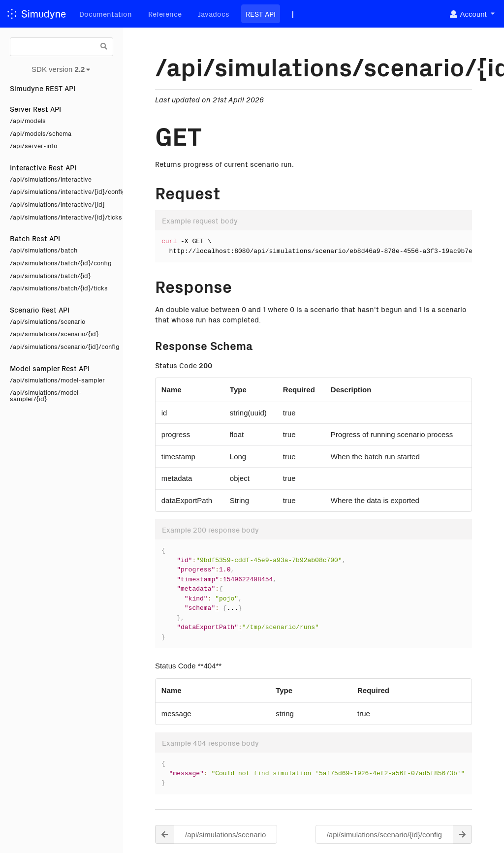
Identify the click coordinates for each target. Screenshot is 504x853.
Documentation (106, 14)
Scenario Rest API (40, 309)
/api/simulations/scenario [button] (210, 835)
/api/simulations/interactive (51, 179)
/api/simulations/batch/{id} (50, 275)
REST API (261, 14)
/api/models (28, 120)
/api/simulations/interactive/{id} (57, 204)
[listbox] (472, 14)
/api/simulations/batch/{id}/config (61, 263)
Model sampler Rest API (50, 368)
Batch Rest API (35, 238)
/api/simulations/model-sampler (57, 380)
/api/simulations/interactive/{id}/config (62, 191)
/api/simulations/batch (44, 250)
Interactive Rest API (43, 167)
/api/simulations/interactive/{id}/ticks (62, 217)
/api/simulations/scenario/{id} (54, 333)
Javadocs (214, 14)
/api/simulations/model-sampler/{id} (46, 395)
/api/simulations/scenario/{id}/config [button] (399, 835)
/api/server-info (33, 145)
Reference (165, 14)
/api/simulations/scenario (47, 321)
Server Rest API (35, 109)
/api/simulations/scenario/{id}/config (62, 346)
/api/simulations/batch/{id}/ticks (59, 288)
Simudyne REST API (43, 88)
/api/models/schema (41, 133)
